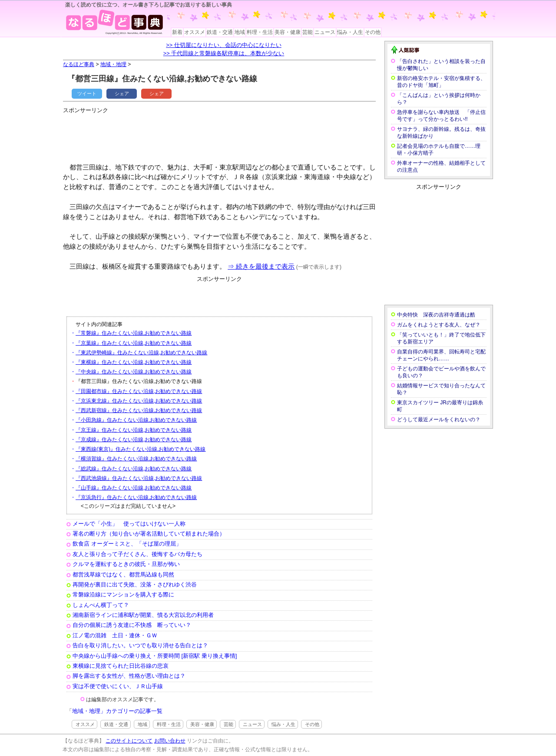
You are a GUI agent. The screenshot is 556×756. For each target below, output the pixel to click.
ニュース (325, 32)
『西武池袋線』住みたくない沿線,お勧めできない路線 (139, 478)
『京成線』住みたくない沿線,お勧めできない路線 (134, 440)
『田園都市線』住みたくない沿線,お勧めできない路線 (139, 391)
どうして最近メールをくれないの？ (439, 420)
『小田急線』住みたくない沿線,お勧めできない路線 (136, 420)
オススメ (195, 32)
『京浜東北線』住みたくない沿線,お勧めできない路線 (139, 401)
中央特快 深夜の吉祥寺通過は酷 (436, 315)
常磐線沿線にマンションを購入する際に (123, 594)
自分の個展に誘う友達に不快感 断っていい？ (132, 625)
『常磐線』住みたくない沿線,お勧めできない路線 (134, 333)
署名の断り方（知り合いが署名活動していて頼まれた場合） (149, 534)
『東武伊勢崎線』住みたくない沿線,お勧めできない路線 (141, 353)
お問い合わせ (170, 741)
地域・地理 (113, 64)
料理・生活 (260, 32)
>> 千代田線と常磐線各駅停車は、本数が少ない (224, 53)
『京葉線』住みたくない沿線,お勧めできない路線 (134, 343)
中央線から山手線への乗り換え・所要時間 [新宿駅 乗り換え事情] (155, 656)
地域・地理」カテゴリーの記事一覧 (117, 711)
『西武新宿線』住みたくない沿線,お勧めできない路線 (139, 410)
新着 (177, 32)
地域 (240, 32)
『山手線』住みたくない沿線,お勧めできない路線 (134, 488)
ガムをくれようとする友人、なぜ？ (439, 325)
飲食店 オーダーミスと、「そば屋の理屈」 (127, 544)
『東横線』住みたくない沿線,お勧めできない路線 (134, 362)
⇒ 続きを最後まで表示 (261, 266)
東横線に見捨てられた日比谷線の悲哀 (121, 666)
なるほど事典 (79, 64)
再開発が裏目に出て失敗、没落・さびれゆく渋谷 (135, 584)
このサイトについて (129, 741)
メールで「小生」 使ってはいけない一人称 (129, 524)
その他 (373, 32)
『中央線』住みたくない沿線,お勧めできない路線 (134, 372)
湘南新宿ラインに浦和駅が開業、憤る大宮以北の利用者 (143, 615)
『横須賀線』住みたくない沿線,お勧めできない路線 (136, 459)
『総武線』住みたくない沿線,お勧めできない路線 (134, 469)
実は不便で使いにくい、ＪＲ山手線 (118, 686)
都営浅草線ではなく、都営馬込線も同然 (123, 574)
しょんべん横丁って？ (101, 605)
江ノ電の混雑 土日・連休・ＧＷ (115, 635)
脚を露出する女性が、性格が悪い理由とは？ (129, 676)
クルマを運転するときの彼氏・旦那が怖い (126, 564)
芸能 (308, 32)
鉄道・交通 (220, 32)
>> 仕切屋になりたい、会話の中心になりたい (224, 45)
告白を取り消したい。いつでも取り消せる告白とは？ (140, 645)
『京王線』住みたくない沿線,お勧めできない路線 (134, 430)
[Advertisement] (221, 135)
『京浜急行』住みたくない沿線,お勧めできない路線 (136, 497)
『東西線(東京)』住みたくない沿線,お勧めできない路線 (141, 449)
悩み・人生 (350, 32)
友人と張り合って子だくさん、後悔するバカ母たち (137, 554)
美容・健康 (288, 32)
